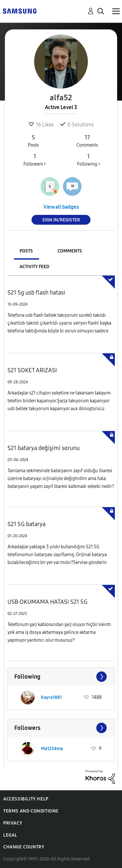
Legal (10, 835)
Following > (88, 160)
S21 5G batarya (27, 524)
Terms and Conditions (31, 811)
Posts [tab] (26, 251)
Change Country (24, 847)
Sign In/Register (61, 220)
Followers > (35, 160)
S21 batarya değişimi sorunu (44, 448)
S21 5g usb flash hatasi (36, 293)
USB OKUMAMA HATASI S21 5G (47, 602)
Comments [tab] (70, 251)
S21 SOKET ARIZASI (32, 370)
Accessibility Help (26, 799)
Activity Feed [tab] (34, 267)
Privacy (13, 823)
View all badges (61, 207)
